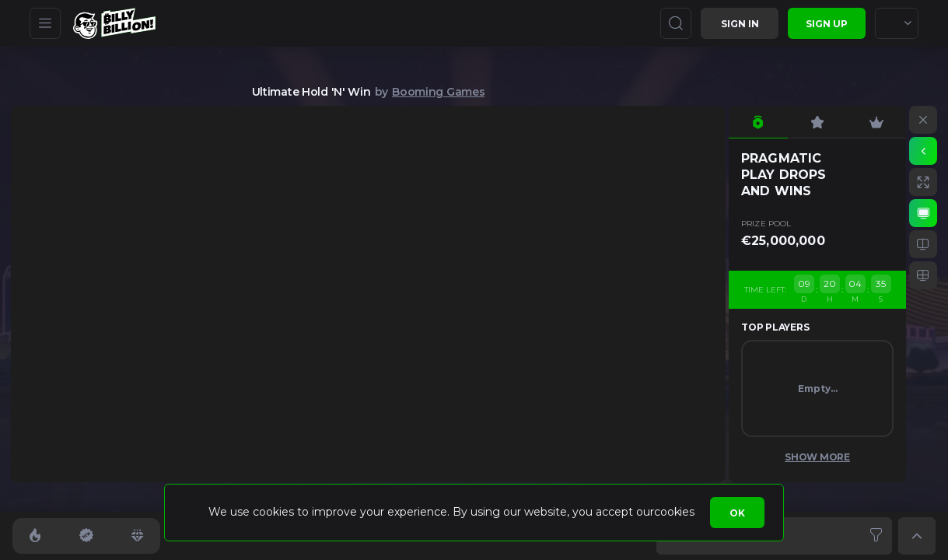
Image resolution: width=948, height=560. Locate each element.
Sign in (740, 24)
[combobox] (897, 23)
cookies (674, 512)
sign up (827, 24)
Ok (737, 513)
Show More (817, 457)
